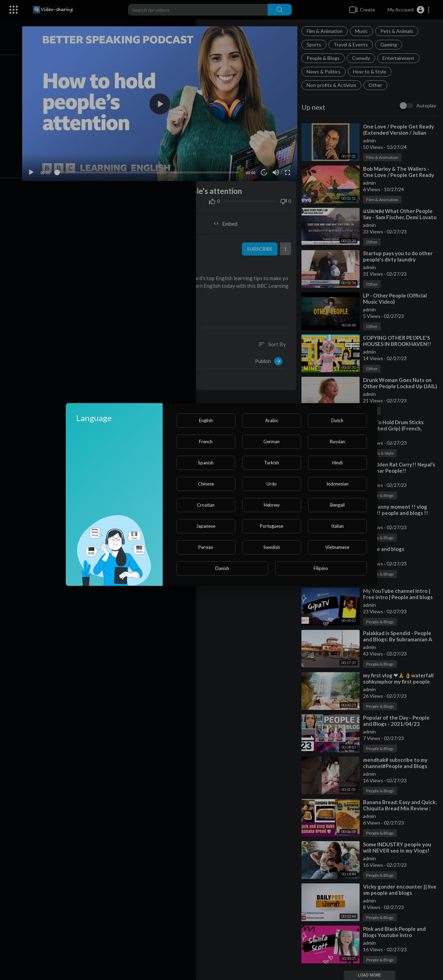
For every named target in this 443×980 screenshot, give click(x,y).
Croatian (206, 505)
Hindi (337, 463)
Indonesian (337, 484)
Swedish (272, 547)
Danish (222, 568)
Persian (206, 547)
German (272, 442)
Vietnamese (337, 547)
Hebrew (272, 505)
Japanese (206, 526)
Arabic (272, 420)
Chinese (206, 484)
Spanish (206, 463)
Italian (337, 526)
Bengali (337, 505)
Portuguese (272, 526)
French (206, 442)
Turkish (272, 463)
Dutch (337, 420)
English (206, 420)
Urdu (272, 484)
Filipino (321, 568)
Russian (337, 442)
